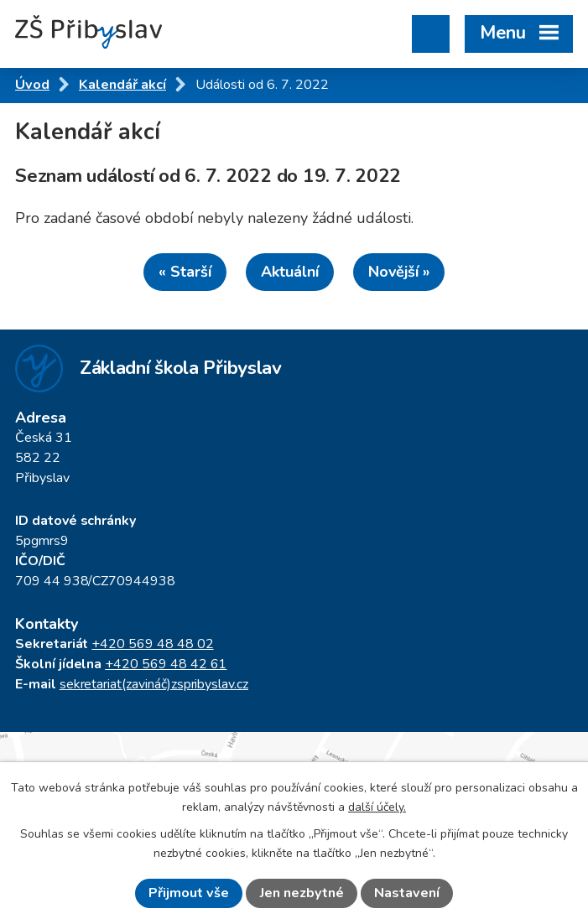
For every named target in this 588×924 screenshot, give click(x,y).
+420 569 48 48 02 (152, 644)
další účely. (377, 807)
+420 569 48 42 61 (166, 664)
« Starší (185, 272)
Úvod (32, 85)
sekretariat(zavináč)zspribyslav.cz (154, 684)
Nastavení (407, 893)
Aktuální (290, 272)
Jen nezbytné (302, 893)
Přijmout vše (189, 893)
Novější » (399, 272)
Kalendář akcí (122, 85)
